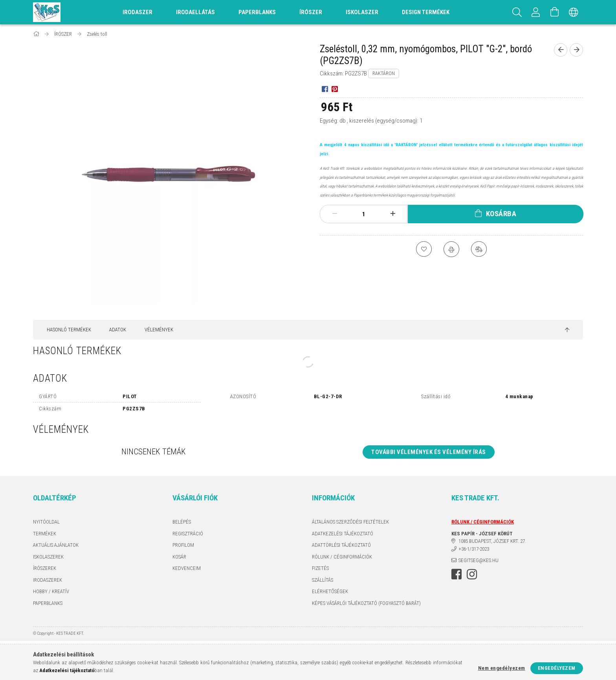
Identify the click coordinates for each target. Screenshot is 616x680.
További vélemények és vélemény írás (429, 452)
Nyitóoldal (46, 522)
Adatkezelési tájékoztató (343, 534)
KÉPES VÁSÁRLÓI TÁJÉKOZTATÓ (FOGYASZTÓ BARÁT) (366, 603)
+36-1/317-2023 (474, 549)
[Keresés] (517, 12)
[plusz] (393, 214)
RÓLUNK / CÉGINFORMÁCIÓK (342, 557)
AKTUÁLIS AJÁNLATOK (56, 545)
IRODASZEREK (48, 580)
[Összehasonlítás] (479, 249)
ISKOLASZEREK (48, 557)
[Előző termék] (561, 50)
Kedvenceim (187, 568)
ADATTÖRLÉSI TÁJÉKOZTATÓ (341, 545)
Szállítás (323, 580)
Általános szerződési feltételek (350, 522)
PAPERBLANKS (48, 603)
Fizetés (320, 568)
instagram (472, 574)
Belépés (182, 522)
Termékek (45, 534)
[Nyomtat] (451, 249)
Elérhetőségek (330, 591)
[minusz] (335, 214)
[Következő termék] (576, 50)
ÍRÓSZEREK (45, 568)
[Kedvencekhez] (424, 249)
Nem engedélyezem (502, 668)
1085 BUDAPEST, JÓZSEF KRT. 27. (492, 541)
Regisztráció (188, 534)
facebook (456, 574)
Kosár (179, 557)
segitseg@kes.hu (478, 560)
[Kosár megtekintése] (555, 12)
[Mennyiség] (364, 214)
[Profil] (536, 12)
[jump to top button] (567, 330)
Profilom (183, 545)
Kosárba (501, 214)
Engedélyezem (557, 668)
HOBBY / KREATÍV (51, 591)
